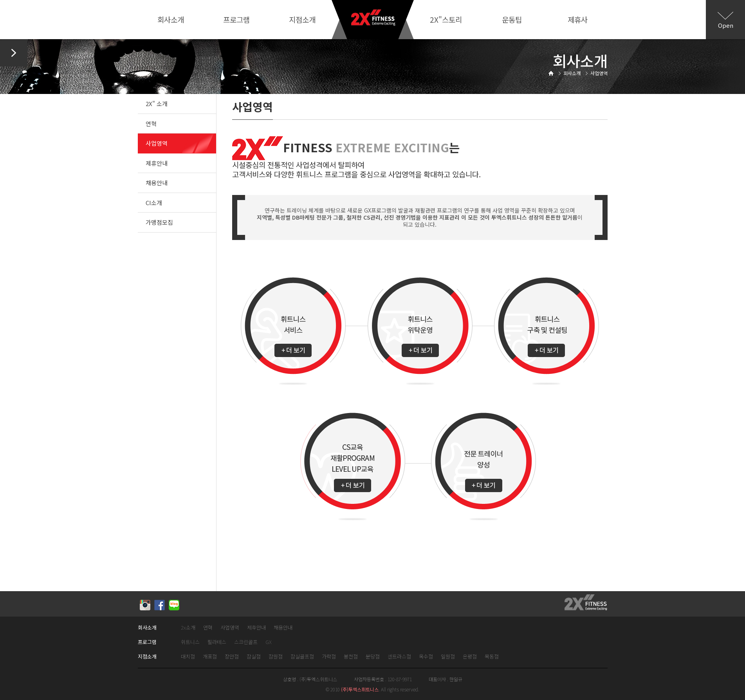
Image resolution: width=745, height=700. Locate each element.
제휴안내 (157, 163)
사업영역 (157, 143)
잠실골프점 (302, 657)
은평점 (470, 657)
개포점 (210, 657)
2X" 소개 (157, 104)
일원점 (448, 657)
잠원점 (276, 657)
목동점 (492, 657)
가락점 (329, 657)
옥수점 (426, 657)
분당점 (373, 657)
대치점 (188, 657)
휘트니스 (190, 642)
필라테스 (217, 642)
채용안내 (157, 183)
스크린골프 (246, 642)
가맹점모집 (159, 222)
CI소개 (154, 203)
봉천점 (351, 657)
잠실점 (254, 657)
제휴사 (578, 19)
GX (269, 642)
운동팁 (512, 19)
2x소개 (188, 628)
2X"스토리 (446, 19)
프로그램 (236, 19)
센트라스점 (399, 657)
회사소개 (171, 19)
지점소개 (302, 19)
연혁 (151, 124)
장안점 (232, 657)
